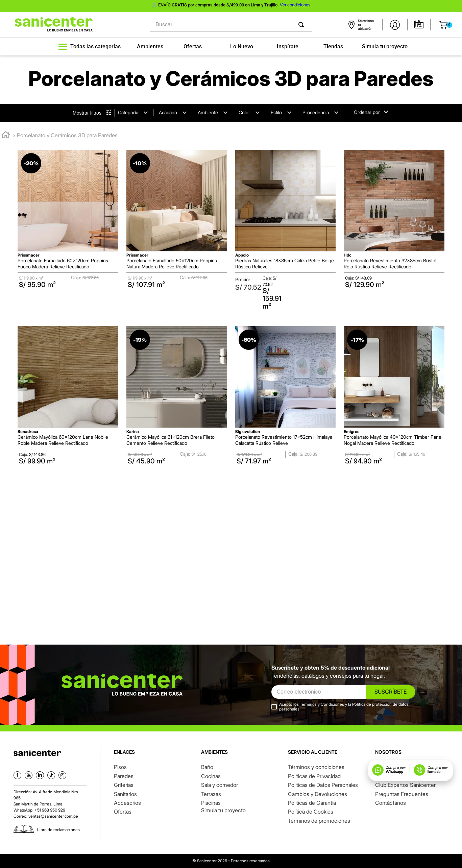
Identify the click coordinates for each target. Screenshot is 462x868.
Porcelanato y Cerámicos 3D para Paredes (67, 135)
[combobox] (231, 25)
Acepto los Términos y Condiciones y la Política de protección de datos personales (344, 707)
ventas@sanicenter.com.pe (53, 816)
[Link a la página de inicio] (6, 136)
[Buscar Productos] (302, 25)
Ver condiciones (295, 5)
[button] (452, 60)
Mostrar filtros (87, 113)
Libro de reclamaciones (58, 830)
